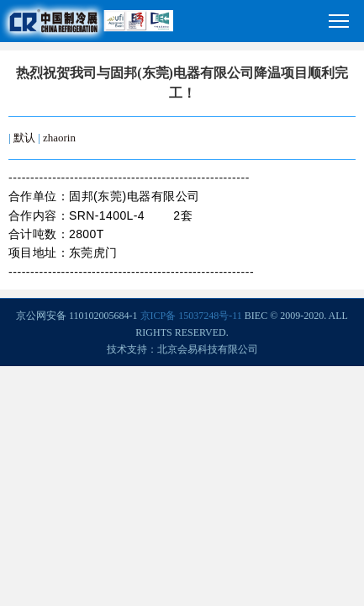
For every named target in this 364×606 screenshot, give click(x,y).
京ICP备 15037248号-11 (191, 316)
